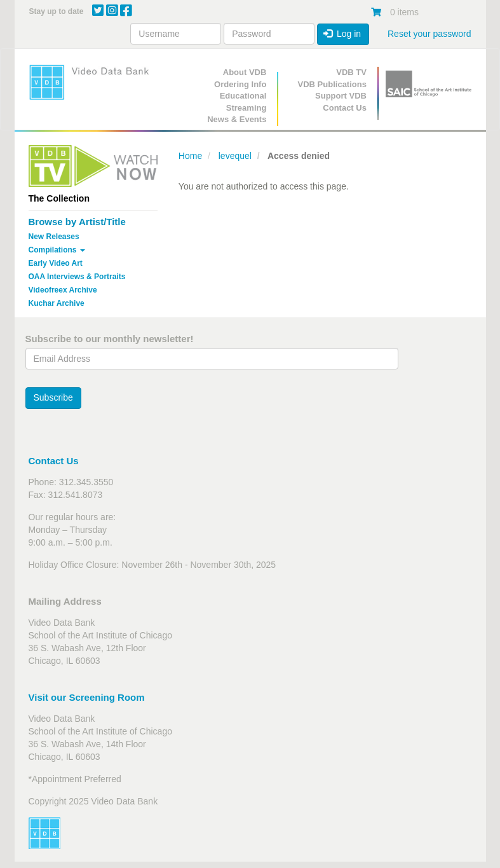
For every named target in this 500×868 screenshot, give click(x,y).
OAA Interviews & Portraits (77, 277)
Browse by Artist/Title (77, 222)
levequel (235, 156)
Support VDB (341, 96)
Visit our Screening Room (87, 697)
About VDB (245, 72)
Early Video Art (56, 263)
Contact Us (345, 108)
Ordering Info (240, 84)
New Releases (54, 237)
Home (190, 156)
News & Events (237, 119)
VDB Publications (332, 84)
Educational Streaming (243, 102)
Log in (342, 34)
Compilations (57, 250)
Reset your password (429, 34)
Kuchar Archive (57, 303)
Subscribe (53, 397)
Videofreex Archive (63, 290)
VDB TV (351, 72)
